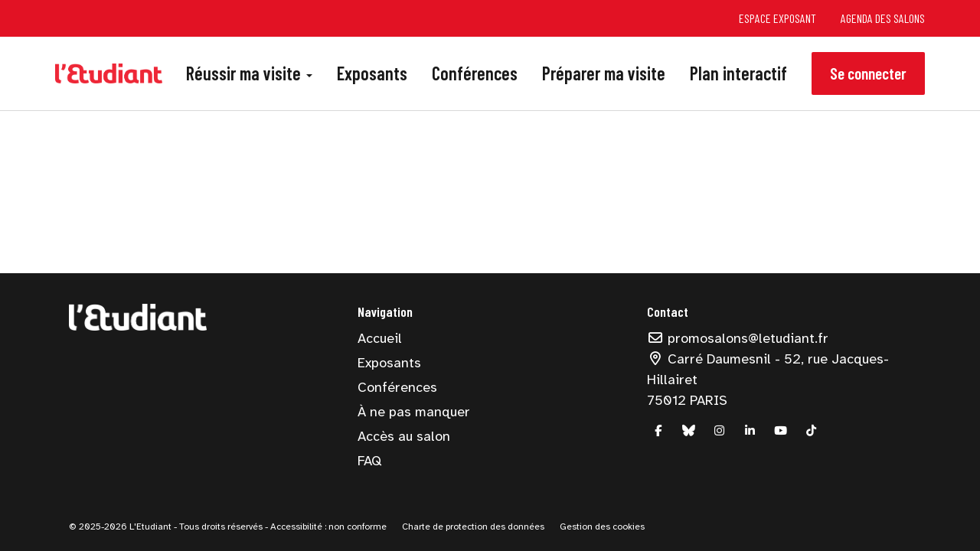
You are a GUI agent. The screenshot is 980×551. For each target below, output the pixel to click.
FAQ (369, 461)
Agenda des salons (883, 18)
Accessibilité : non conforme (327, 527)
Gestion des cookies (602, 527)
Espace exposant (777, 18)
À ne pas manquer (414, 412)
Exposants (372, 73)
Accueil (380, 338)
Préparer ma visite (604, 73)
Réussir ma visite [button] (249, 73)
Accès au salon (404, 436)
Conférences (475, 73)
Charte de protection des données (473, 527)
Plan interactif (738, 73)
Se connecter (868, 73)
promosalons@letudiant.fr (738, 338)
